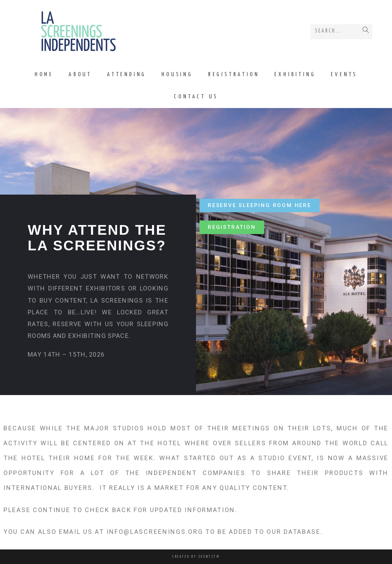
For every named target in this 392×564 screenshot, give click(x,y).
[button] (260, 205)
